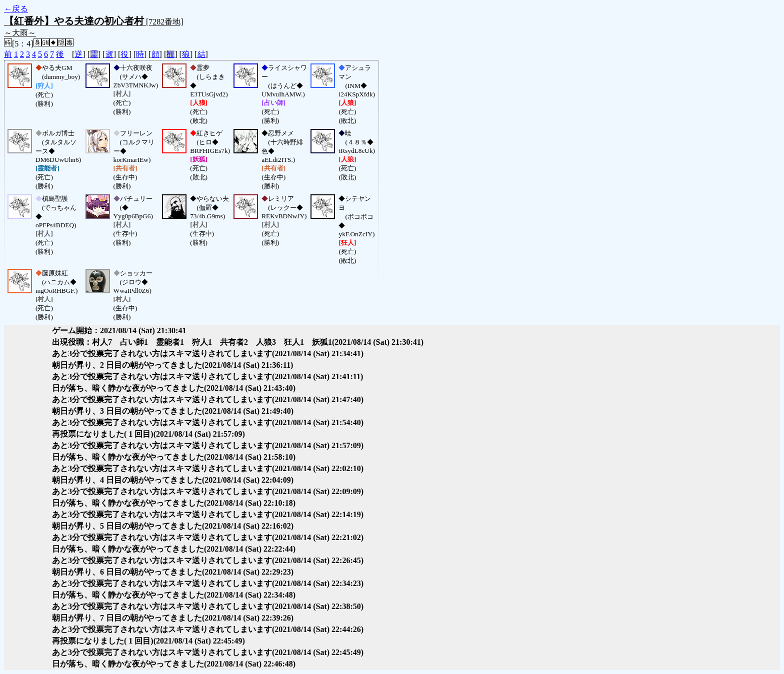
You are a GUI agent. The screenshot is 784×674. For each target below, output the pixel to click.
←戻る (16, 9)
